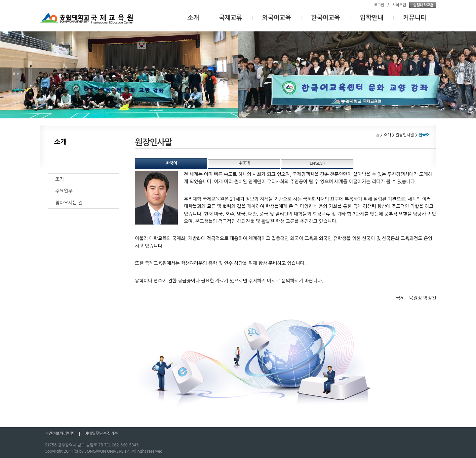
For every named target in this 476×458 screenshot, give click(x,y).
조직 (59, 179)
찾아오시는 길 (69, 203)
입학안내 (372, 18)
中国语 (244, 163)
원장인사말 (66, 168)
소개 (193, 18)
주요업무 (64, 191)
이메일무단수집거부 (101, 434)
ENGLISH (317, 163)
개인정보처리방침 (59, 434)
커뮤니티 (415, 18)
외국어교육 (277, 18)
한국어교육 (326, 18)
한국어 (172, 163)
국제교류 (231, 18)
